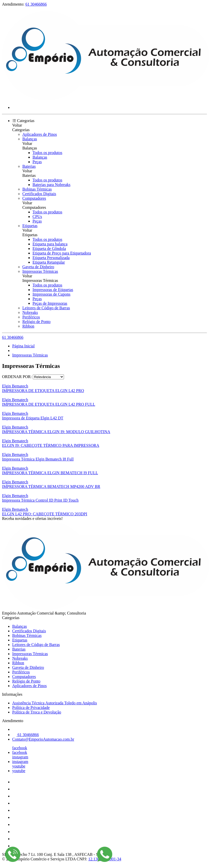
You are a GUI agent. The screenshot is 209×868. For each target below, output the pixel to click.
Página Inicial (23, 346)
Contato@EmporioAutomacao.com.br (43, 739)
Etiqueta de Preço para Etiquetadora (62, 253)
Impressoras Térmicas (40, 271)
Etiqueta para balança (50, 244)
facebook (20, 748)
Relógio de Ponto (36, 322)
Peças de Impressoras (50, 303)
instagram (20, 757)
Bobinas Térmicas (37, 189)
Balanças (30, 139)
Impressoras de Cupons (51, 294)
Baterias (29, 166)
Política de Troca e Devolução (37, 712)
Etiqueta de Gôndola (49, 249)
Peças (37, 162)
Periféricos (31, 317)
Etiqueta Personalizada (51, 258)
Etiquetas (30, 226)
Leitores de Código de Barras (46, 308)
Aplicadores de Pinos (40, 134)
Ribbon (28, 326)
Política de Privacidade (31, 708)
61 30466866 (36, 4)
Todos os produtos (47, 153)
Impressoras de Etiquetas (53, 290)
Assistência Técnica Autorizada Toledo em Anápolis (55, 703)
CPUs (37, 217)
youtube (19, 766)
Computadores (34, 198)
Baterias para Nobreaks (51, 185)
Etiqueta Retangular (49, 262)
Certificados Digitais (39, 194)
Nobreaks (30, 312)
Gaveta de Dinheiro (38, 267)
